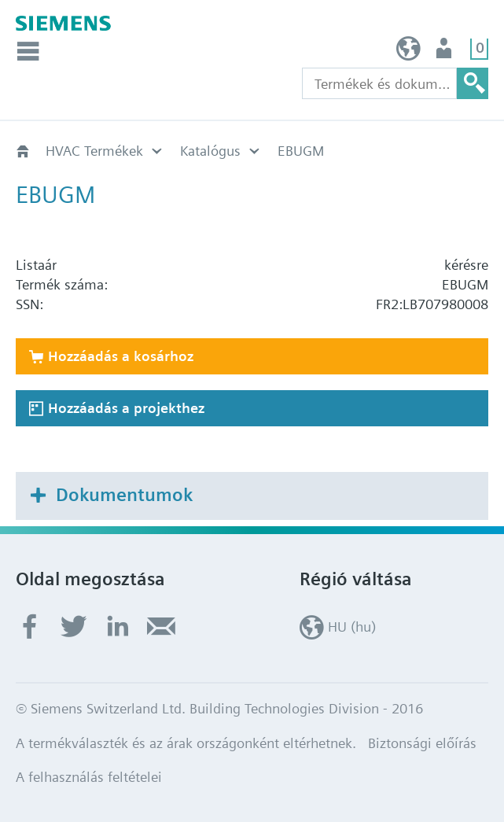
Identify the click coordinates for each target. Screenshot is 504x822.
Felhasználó (445, 52)
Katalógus (210, 151)
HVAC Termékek (94, 151)
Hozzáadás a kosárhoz (121, 356)
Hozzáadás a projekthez (126, 408)
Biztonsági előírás (422, 743)
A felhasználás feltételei (89, 777)
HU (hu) (408, 52)
